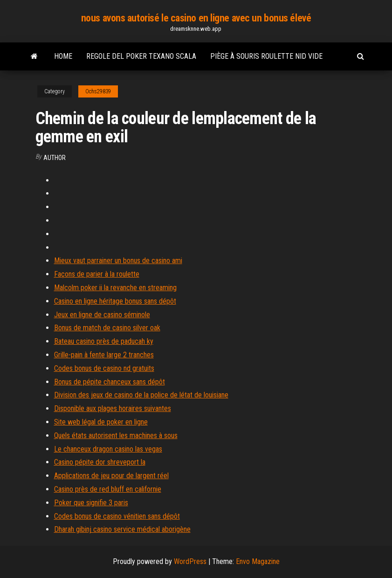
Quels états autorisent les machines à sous (116, 435)
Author (55, 158)
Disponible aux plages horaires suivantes (113, 408)
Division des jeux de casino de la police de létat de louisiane (141, 395)
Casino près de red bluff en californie (108, 489)
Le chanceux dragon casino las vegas (108, 449)
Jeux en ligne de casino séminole (102, 315)
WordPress (190, 561)
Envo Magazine (258, 561)
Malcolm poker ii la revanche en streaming (115, 288)
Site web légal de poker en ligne (101, 422)
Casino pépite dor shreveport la (100, 462)
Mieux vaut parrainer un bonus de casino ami (118, 261)
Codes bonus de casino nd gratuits (104, 368)
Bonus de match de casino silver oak (107, 328)
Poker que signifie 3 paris (91, 503)
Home (63, 56)
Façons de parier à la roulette (97, 274)
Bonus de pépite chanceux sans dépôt (110, 382)
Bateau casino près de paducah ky (104, 341)
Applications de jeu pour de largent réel (111, 476)
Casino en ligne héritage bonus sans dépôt (115, 301)
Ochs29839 (98, 91)
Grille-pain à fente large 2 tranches (104, 355)
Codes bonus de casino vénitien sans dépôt (117, 516)
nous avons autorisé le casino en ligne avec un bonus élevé (196, 18)
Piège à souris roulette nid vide (266, 56)
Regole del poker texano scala (141, 56)
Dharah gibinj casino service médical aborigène (122, 529)
